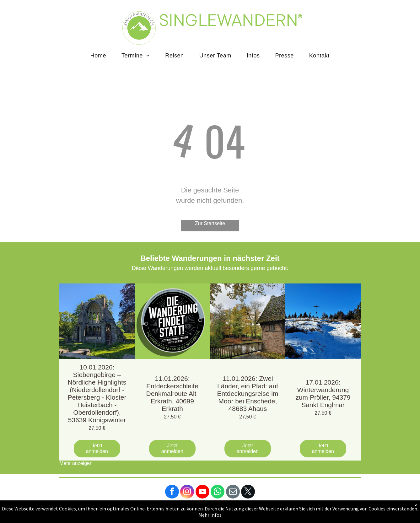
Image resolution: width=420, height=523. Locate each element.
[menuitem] (101, 56)
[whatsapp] (218, 492)
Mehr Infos (210, 515)
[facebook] (172, 492)
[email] (233, 492)
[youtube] (202, 492)
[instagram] (187, 492)
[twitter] (248, 492)
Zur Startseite (210, 223)
